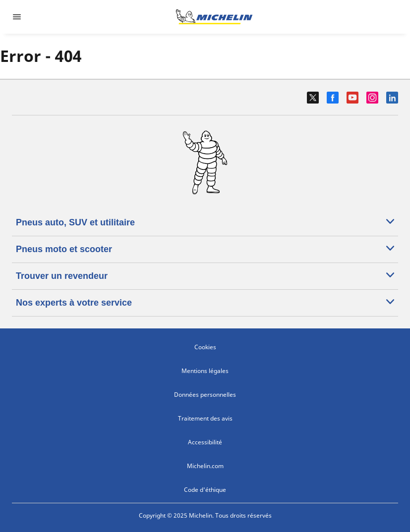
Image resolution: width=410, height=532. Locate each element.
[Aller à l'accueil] (214, 17)
